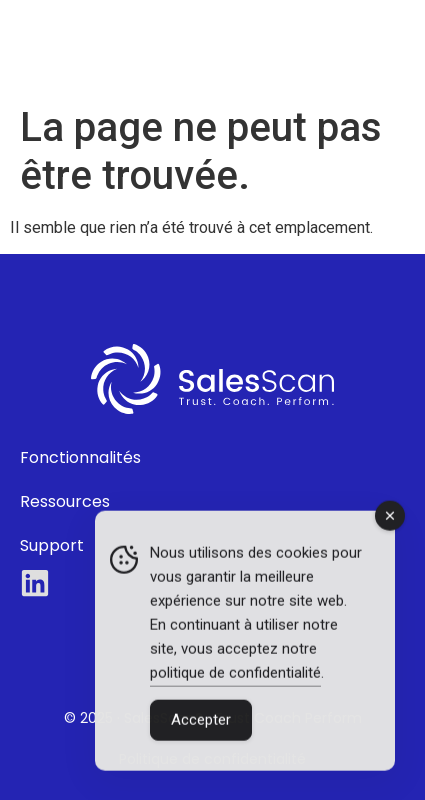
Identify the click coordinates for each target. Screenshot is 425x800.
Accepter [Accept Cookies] (201, 721)
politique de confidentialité (235, 674)
